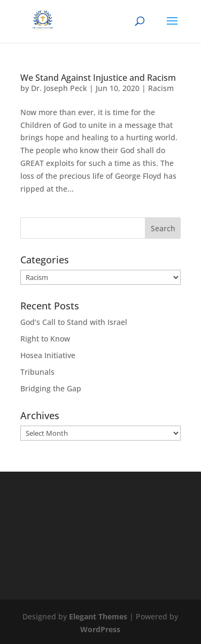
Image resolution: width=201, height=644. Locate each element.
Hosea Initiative (48, 355)
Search (163, 228)
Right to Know (45, 339)
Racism (161, 88)
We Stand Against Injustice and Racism (98, 78)
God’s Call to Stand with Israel (74, 322)
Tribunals (37, 372)
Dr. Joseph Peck (59, 88)
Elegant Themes (98, 616)
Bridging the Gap (51, 388)
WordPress (100, 629)
